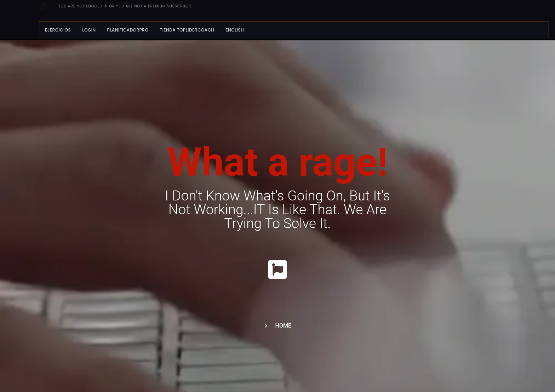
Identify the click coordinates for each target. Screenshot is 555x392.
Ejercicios (58, 30)
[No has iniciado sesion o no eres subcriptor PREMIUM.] (44, 6)
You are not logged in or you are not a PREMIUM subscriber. (125, 6)
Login (89, 30)
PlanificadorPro (128, 30)
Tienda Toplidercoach (187, 30)
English (235, 30)
